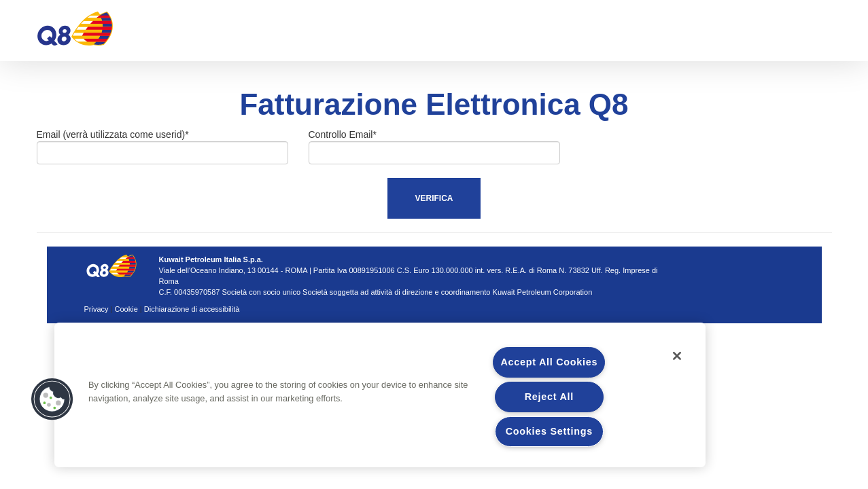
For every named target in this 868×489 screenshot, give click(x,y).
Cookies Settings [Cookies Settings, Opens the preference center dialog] (549, 431)
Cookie (126, 309)
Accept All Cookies (549, 362)
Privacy (97, 309)
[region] (380, 395)
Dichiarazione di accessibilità (192, 309)
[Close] (677, 356)
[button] (52, 399)
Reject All (549, 397)
